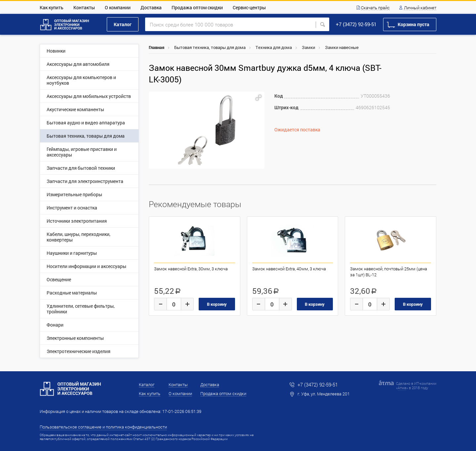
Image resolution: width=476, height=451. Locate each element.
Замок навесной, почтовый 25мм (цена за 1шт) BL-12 (389, 272)
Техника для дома (274, 47)
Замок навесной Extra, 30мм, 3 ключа (191, 269)
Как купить (52, 7)
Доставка (151, 7)
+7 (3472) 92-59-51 (356, 24)
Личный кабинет (420, 8)
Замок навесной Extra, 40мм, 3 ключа (289, 269)
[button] (258, 98)
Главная (157, 47)
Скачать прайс (375, 8)
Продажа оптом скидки (197, 7)
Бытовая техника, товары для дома (210, 47)
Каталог (123, 24)
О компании (118, 7)
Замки (308, 47)
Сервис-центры (249, 7)
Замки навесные (342, 47)
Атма (402, 388)
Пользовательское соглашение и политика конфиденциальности (103, 427)
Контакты (84, 7)
